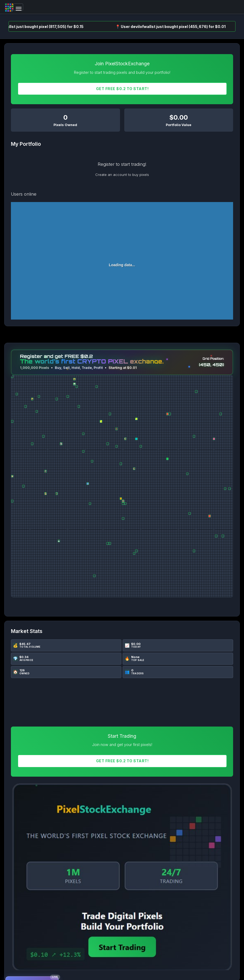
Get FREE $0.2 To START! (122, 89)
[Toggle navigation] (18, 7)
